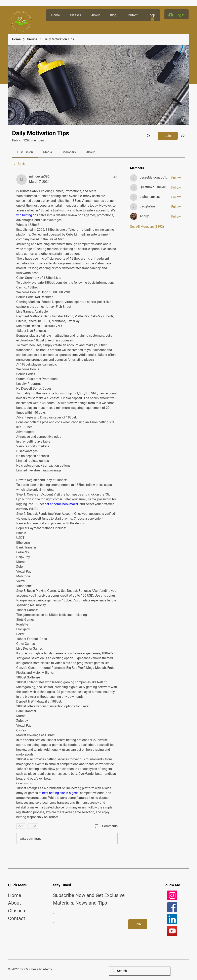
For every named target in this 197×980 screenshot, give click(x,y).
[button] (152, 18)
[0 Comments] (106, 826)
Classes (16, 911)
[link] (25, 152)
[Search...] (139, 971)
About (14, 903)
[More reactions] (33, 826)
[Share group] (183, 136)
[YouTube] (172, 931)
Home (15, 895)
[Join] (138, 924)
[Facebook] (172, 907)
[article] (67, 510)
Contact (17, 918)
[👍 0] (21, 826)
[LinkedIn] (172, 919)
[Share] (115, 177)
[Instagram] (172, 895)
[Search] (149, 136)
